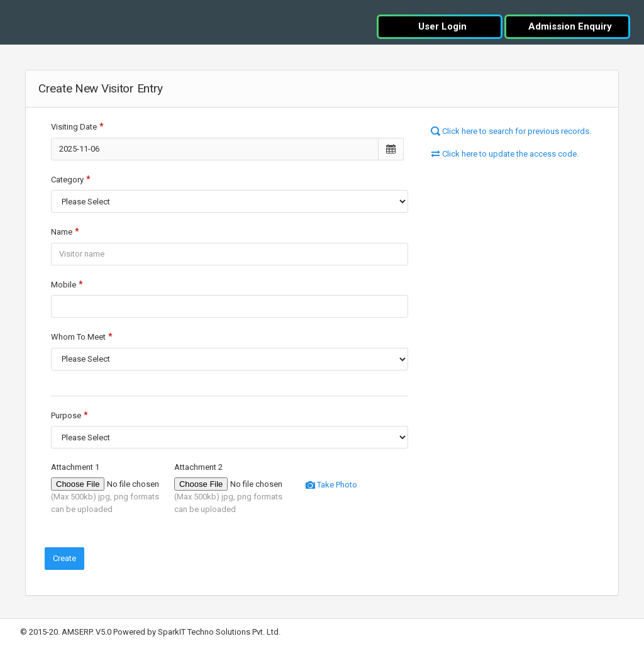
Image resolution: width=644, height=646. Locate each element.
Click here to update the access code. (505, 154)
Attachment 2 (198, 467)
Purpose (66, 415)
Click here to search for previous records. (511, 131)
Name (62, 232)
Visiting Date (74, 127)
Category (67, 180)
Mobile (64, 285)
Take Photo (331, 485)
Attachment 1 (75, 467)
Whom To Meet (78, 337)
